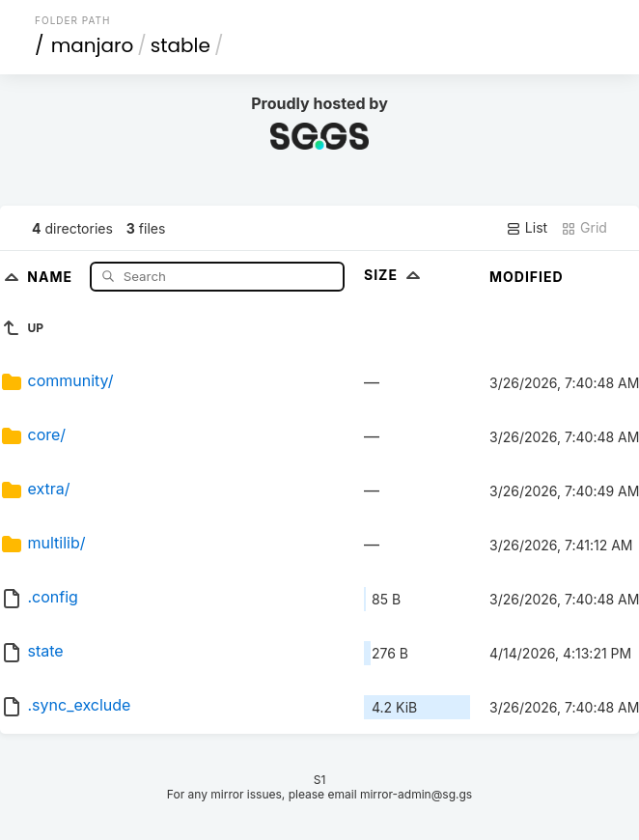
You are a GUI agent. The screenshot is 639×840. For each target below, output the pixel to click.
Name (52, 276)
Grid (584, 228)
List (527, 228)
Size (394, 275)
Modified (527, 277)
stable (181, 45)
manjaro (93, 45)
